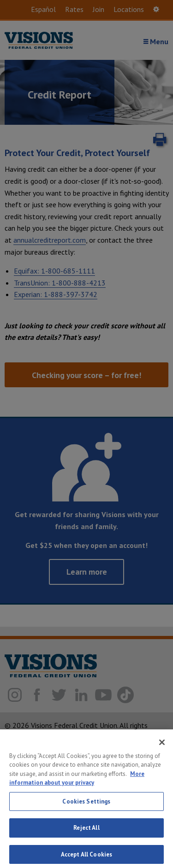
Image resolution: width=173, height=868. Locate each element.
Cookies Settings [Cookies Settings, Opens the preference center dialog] (86, 806)
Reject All (86, 833)
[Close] (162, 747)
